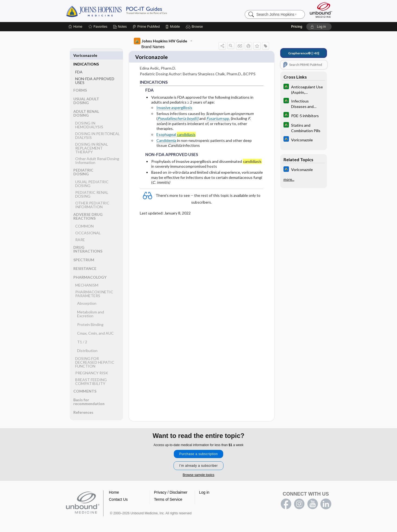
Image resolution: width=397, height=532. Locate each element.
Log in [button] (204, 490)
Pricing (297, 27)
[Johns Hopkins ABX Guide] (304, 140)
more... (289, 179)
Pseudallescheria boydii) (178, 117)
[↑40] (304, 53)
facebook (286, 502)
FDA (79, 63)
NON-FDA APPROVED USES (95, 72)
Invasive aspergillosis (174, 106)
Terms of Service (168, 497)
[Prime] (146, 27)
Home (114, 490)
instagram (299, 502)
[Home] (75, 27)
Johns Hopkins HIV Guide (160, 41)
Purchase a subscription (198, 452)
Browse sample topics (199, 473)
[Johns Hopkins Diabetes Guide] (304, 89)
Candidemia (166, 139)
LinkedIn (326, 502)
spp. (218, 117)
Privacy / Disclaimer (171, 490)
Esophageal (176, 133)
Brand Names (153, 47)
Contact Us (118, 497)
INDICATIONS (86, 55)
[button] (195, 27)
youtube (313, 502)
